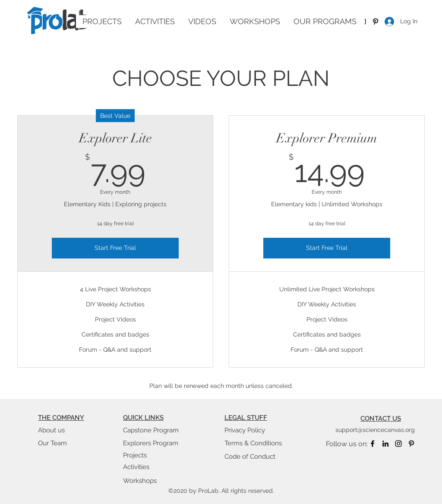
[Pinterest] (376, 22)
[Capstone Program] (154, 430)
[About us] (69, 430)
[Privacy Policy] (255, 430)
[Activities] (154, 467)
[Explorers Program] (154, 443)
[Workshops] (154, 481)
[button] (202, 22)
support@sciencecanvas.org (375, 430)
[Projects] (154, 455)
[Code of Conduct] (255, 457)
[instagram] (398, 444)
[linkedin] (385, 444)
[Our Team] (69, 443)
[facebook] (373, 444)
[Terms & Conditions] (255, 443)
